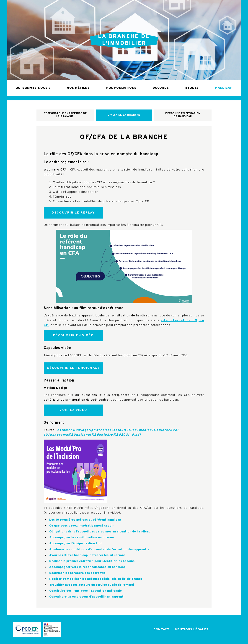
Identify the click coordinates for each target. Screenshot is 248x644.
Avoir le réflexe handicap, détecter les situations (87, 555)
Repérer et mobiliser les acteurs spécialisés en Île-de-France (96, 579)
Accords (161, 88)
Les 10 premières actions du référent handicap (85, 520)
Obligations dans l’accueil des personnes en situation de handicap (100, 532)
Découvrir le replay (73, 213)
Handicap (224, 88)
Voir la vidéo (73, 410)
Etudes (192, 88)
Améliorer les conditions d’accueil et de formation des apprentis (99, 549)
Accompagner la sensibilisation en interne (81, 538)
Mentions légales (192, 630)
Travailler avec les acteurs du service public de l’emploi (92, 585)
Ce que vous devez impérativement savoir (81, 526)
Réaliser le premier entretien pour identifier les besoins (92, 561)
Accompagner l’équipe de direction (76, 543)
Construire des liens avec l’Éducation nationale (85, 591)
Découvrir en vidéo (73, 335)
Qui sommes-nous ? (33, 88)
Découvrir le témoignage (73, 368)
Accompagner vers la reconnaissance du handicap (87, 567)
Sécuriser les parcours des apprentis (77, 573)
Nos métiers (78, 88)
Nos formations (121, 88)
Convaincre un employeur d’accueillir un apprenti (87, 597)
